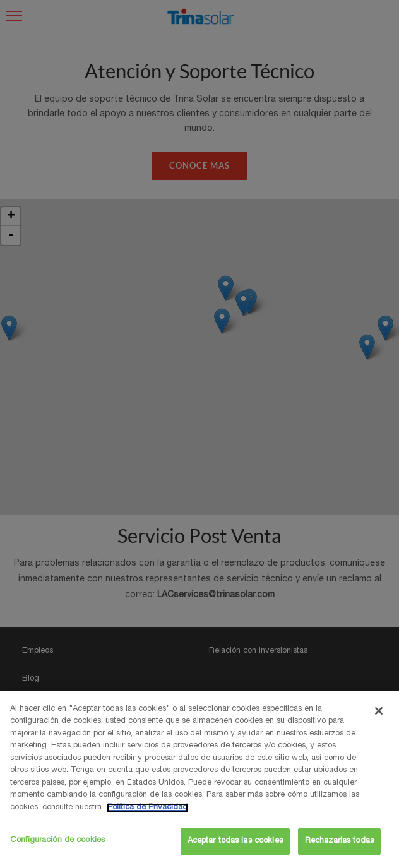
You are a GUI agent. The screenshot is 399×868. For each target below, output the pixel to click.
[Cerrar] (379, 711)
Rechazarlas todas (339, 841)
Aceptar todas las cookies (235, 841)
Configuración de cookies (57, 841)
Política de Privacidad (147, 808)
